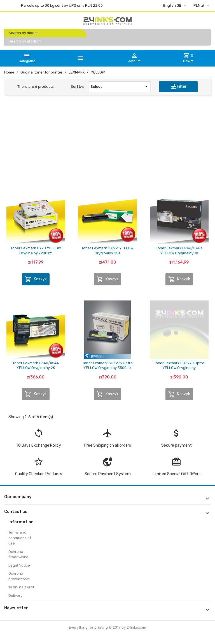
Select (120, 86)
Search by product (25, 41)
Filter (178, 87)
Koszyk (36, 279)
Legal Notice (19, 565)
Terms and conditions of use (20, 538)
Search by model (23, 33)
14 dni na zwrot (21, 587)
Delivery (15, 596)
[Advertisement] (107, 142)
